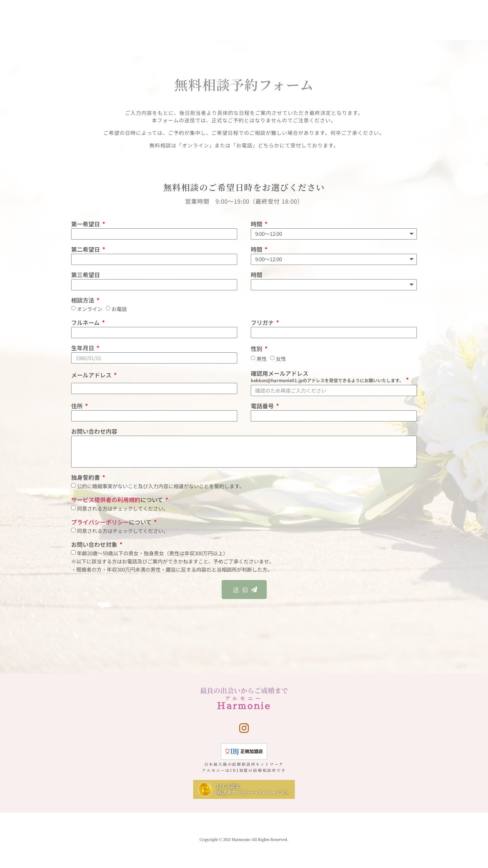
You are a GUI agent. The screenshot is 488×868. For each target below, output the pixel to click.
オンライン (90, 309)
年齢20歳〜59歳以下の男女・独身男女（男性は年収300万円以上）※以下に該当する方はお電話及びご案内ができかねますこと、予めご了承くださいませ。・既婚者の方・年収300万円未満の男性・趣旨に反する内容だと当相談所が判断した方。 (173, 561)
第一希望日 (86, 224)
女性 (281, 359)
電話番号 (263, 406)
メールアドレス (92, 376)
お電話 (119, 309)
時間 (257, 224)
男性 (262, 359)
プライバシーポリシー (100, 522)
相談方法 (83, 301)
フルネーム (86, 323)
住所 (78, 406)
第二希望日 (86, 250)
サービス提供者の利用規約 (106, 500)
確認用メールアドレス (328, 377)
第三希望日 (86, 275)
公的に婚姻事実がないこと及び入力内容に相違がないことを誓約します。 (161, 486)
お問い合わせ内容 (94, 432)
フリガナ (263, 323)
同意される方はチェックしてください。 (123, 508)
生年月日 (83, 348)
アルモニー (244, 698)
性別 (257, 349)
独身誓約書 (86, 478)
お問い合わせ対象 (95, 545)
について (118, 500)
